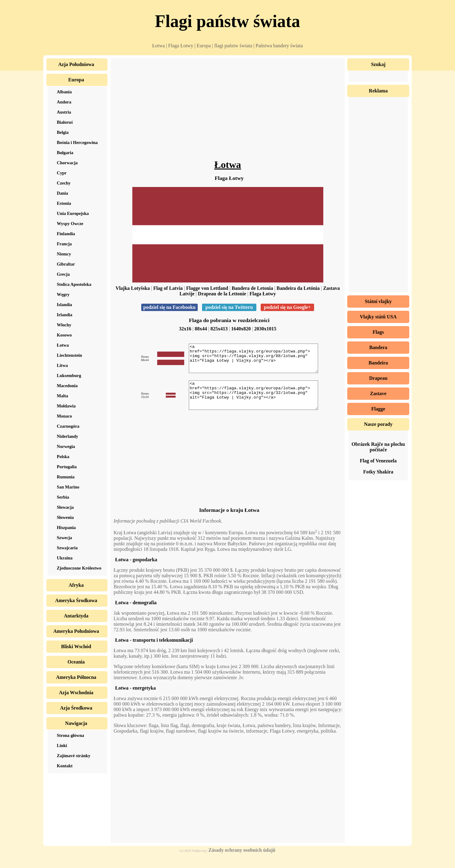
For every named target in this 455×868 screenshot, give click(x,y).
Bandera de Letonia (252, 288)
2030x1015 (265, 329)
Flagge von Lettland (207, 288)
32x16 (185, 329)
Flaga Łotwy (263, 294)
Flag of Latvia (168, 288)
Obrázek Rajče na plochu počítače (378, 447)
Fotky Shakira (378, 472)
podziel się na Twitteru (229, 307)
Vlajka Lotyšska (133, 288)
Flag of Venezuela (378, 461)
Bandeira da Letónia (298, 288)
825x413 (219, 329)
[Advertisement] (228, 111)
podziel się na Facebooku (169, 307)
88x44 (201, 329)
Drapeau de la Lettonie (222, 294)
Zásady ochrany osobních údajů (242, 861)
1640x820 (241, 329)
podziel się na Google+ (288, 307)
